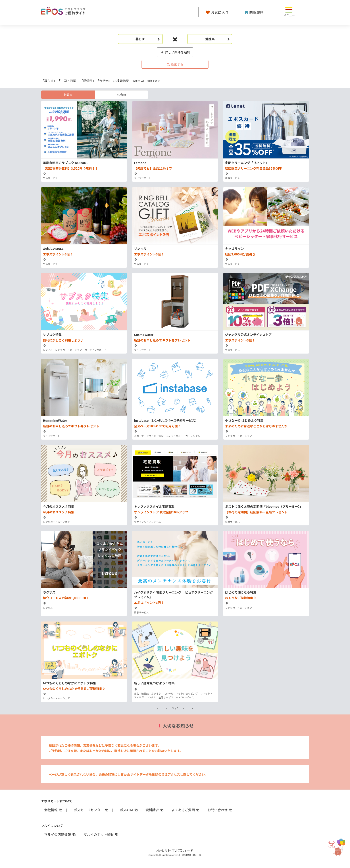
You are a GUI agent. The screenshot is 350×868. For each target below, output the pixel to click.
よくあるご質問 (186, 810)
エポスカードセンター (90, 810)
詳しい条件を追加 (175, 52)
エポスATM (127, 810)
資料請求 (155, 810)
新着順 (68, 95)
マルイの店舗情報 (60, 834)
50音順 (121, 95)
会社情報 (54, 810)
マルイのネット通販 (101, 834)
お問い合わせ (220, 810)
